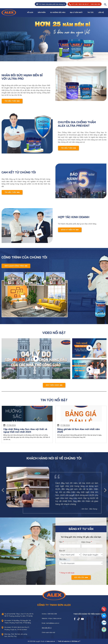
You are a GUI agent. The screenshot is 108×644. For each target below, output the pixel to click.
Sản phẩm (42, 12)
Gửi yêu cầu (81, 577)
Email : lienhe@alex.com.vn (51, 623)
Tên (61, 542)
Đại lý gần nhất (76, 12)
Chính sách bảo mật (48, 632)
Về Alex (30, 12)
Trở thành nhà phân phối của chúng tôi (51, 4)
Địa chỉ (62, 551)
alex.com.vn (51, 641)
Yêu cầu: (63, 559)
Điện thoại (87, 542)
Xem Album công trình (16, 266)
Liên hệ (101, 12)
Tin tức (90, 12)
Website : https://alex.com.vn (52, 618)
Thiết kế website (63, 641)
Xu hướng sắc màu (58, 12)
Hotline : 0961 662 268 (49, 614)
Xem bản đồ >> (47, 628)
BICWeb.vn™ (76, 641)
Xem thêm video (54, 385)
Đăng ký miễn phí (70, 230)
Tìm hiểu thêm (12, 101)
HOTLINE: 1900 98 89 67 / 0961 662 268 (85, 4)
